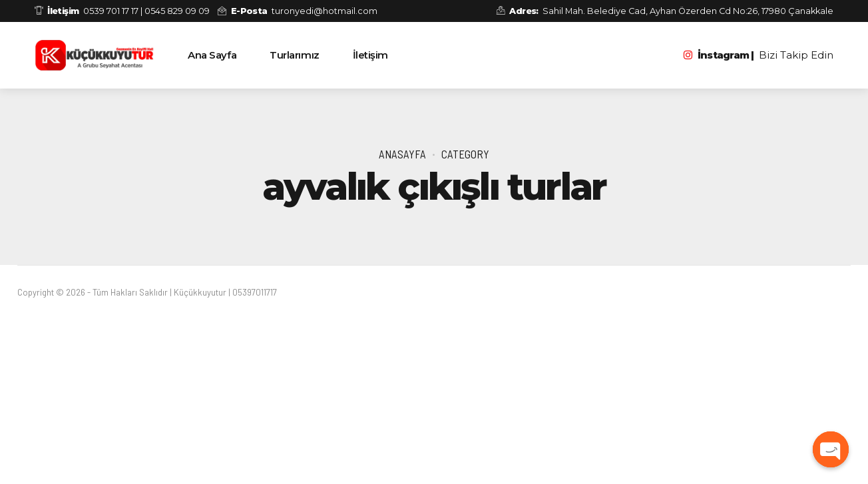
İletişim (370, 55)
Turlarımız (295, 55)
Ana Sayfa (212, 55)
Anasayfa (402, 154)
